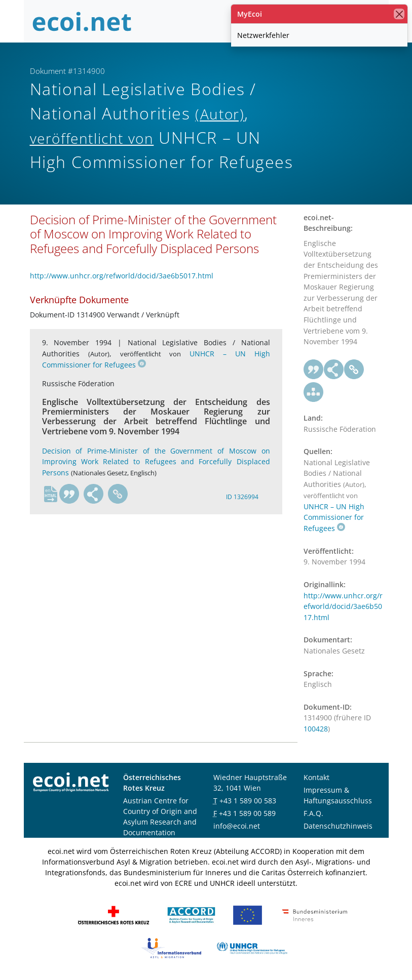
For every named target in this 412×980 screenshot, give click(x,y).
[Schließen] (399, 14)
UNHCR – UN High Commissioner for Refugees (334, 517)
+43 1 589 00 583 (248, 801)
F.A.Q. (313, 813)
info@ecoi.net (237, 826)
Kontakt (316, 777)
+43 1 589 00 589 (247, 813)
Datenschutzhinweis (338, 826)
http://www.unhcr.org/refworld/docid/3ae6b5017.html (122, 276)
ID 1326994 (242, 497)
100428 (316, 729)
